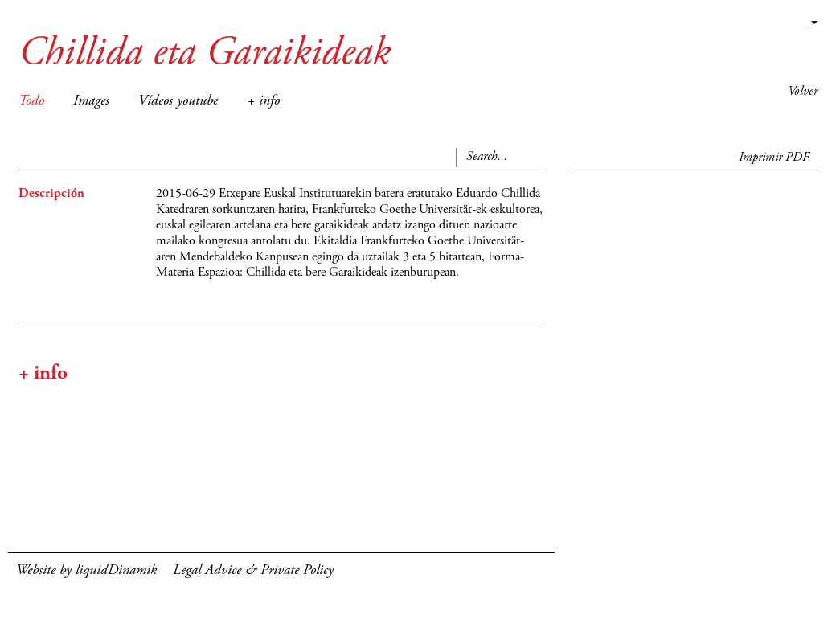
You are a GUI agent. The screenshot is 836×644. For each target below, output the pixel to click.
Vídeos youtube (178, 101)
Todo (31, 101)
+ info (263, 101)
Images (91, 101)
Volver (803, 92)
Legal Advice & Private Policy (253, 571)
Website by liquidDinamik (86, 571)
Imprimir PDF (774, 158)
